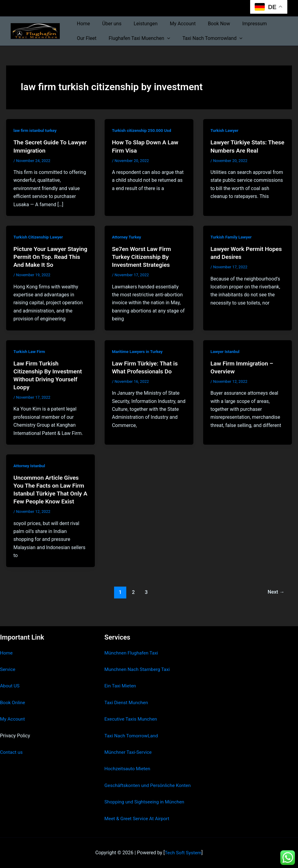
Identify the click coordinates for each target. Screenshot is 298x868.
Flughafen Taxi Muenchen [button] (136, 38)
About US (10, 678)
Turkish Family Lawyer (232, 237)
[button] (163, 38)
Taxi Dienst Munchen (127, 694)
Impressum (241, 24)
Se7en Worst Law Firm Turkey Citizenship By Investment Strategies (143, 257)
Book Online (13, 694)
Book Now (208, 24)
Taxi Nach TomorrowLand (132, 727)
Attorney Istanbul (30, 466)
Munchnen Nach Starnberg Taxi (138, 661)
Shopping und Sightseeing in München (146, 802)
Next (276, 592)
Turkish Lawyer (225, 130)
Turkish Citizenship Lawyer (39, 237)
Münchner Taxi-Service (129, 744)
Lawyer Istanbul (226, 351)
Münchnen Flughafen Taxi (132, 645)
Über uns (108, 24)
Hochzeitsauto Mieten (128, 761)
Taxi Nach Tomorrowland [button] (206, 38)
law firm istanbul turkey (36, 130)
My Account (174, 24)
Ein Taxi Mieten (121, 678)
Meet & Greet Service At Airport (138, 819)
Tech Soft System (183, 853)
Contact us (12, 744)
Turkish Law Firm (30, 351)
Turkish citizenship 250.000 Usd (143, 130)
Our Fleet (85, 38)
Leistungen (139, 24)
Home (82, 24)
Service (8, 661)
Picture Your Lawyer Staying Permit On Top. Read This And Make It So (48, 257)
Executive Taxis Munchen (132, 711)
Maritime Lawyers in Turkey (138, 351)
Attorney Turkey (127, 237)
